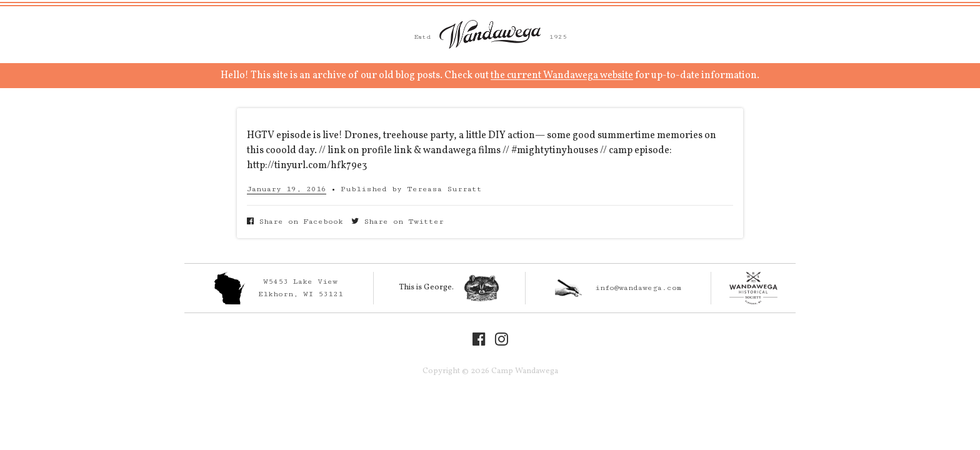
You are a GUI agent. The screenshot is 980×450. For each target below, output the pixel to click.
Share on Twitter (397, 222)
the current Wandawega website (562, 76)
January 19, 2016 (287, 189)
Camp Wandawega (490, 34)
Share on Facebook (295, 222)
